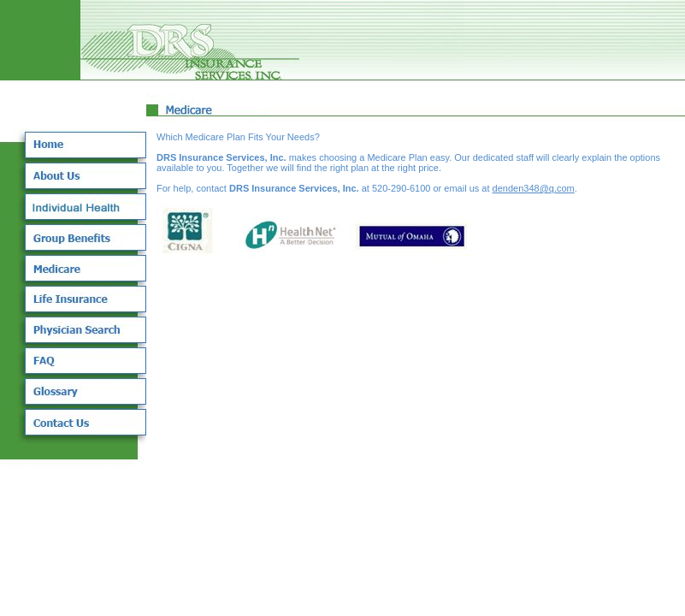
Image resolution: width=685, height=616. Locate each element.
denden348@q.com (534, 188)
